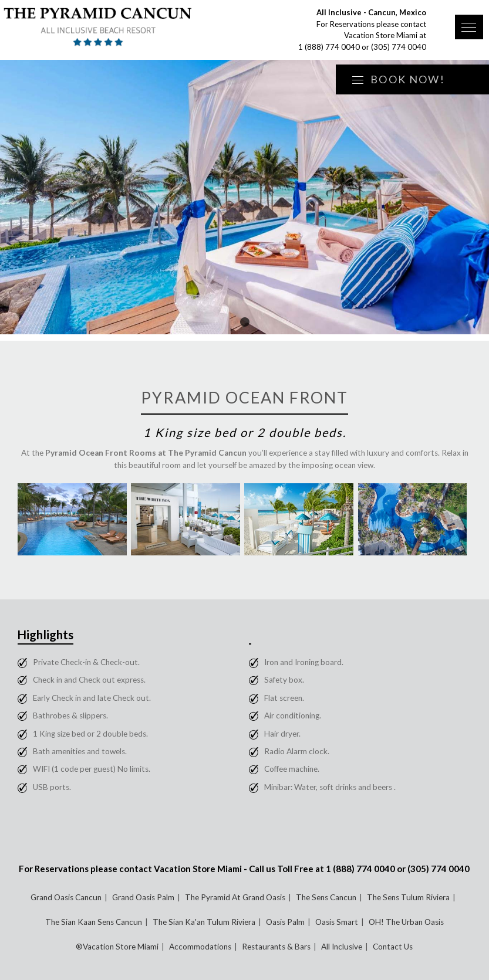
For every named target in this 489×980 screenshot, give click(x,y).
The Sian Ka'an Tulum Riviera (204, 922)
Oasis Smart (337, 922)
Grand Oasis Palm (143, 897)
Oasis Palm (285, 922)
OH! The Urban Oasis (406, 922)
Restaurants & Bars (276, 947)
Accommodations (200, 947)
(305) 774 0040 (399, 47)
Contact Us (393, 947)
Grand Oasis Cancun (66, 897)
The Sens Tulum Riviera (408, 897)
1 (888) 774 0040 (329, 47)
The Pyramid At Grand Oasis (235, 897)
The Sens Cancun (326, 897)
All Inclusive (342, 947)
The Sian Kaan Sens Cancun (94, 922)
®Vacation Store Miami (117, 947)
